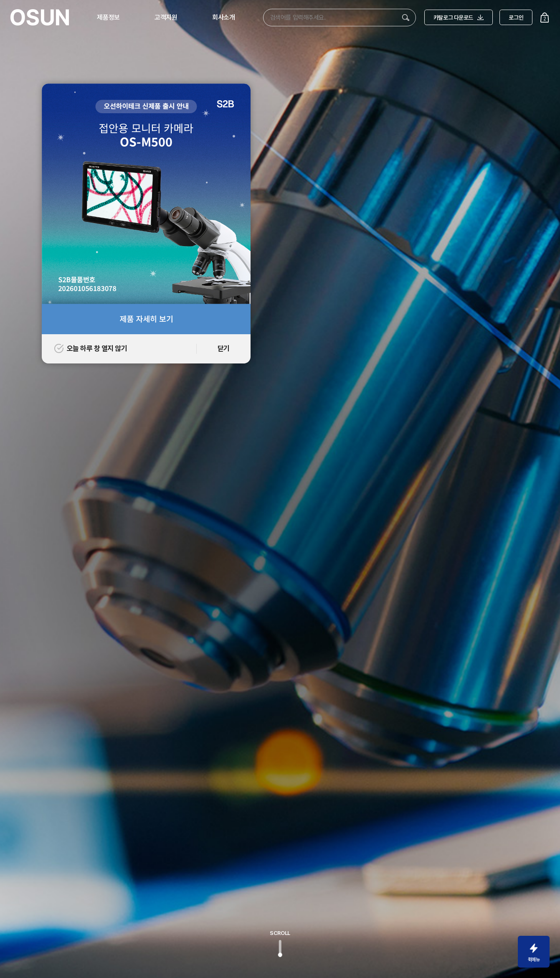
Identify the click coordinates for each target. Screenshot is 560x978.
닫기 (224, 348)
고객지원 (166, 17)
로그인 (516, 18)
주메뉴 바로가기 (0, 0)
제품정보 (108, 17)
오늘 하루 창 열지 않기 (91, 348)
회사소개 (223, 17)
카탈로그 (459, 18)
